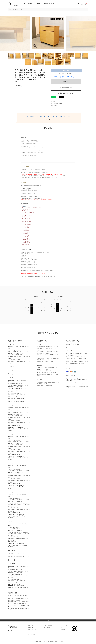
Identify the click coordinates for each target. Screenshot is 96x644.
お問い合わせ (63, 630)
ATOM (49, 628)
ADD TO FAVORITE (66, 88)
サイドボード (21, 9)
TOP (23, 4)
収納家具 (15, 9)
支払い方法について (32, 630)
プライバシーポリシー (32, 634)
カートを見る (64, 628)
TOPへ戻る (48, 620)
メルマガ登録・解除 (48, 626)
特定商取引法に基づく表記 (56, 104)
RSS (45, 628)
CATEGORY (30, 4)
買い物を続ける (54, 106)
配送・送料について (32, 626)
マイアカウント (64, 626)
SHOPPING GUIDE (49, 4)
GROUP (38, 4)
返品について (54, 102)
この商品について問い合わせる (66, 93)
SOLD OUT (66, 82)
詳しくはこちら (49, 120)
